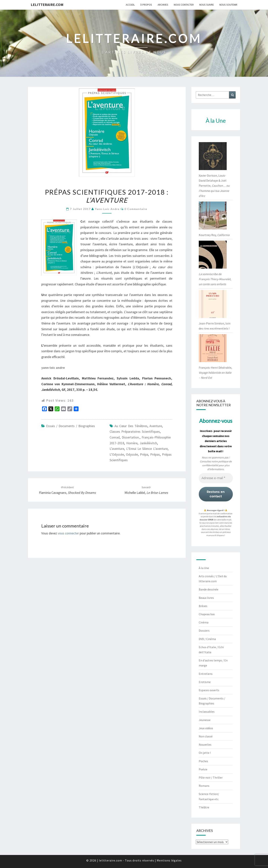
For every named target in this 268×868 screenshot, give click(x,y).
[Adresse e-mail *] (216, 478)
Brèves (203, 606)
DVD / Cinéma (207, 639)
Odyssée (132, 454)
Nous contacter (184, 5)
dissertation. (131, 437)
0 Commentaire (136, 209)
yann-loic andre (107, 209)
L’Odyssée (117, 454)
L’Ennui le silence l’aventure (147, 449)
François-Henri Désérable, (215, 373)
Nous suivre (207, 5)
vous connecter (68, 533)
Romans (204, 786)
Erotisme (205, 682)
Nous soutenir (228, 5)
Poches (203, 761)
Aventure (156, 426)
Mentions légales (169, 860)
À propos (146, 5)
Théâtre (204, 807)
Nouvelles (205, 745)
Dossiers (204, 631)
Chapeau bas (207, 614)
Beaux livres (206, 598)
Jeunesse (205, 720)
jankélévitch (148, 443)
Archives (163, 5)
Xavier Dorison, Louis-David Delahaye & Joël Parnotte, (214, 186)
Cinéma (204, 622)
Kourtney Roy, (214, 235)
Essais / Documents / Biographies (71, 426)
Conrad (115, 437)
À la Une (204, 568)
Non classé (206, 736)
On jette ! (205, 753)
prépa (144, 454)
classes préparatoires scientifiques (135, 431)
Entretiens (206, 674)
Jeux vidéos (206, 728)
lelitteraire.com (47, 5)
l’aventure (117, 449)
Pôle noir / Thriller (211, 777)
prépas (155, 454)
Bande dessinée (209, 589)
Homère (132, 443)
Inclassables (207, 712)
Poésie (203, 769)
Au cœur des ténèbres (131, 426)
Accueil (130, 5)
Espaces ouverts (209, 690)
